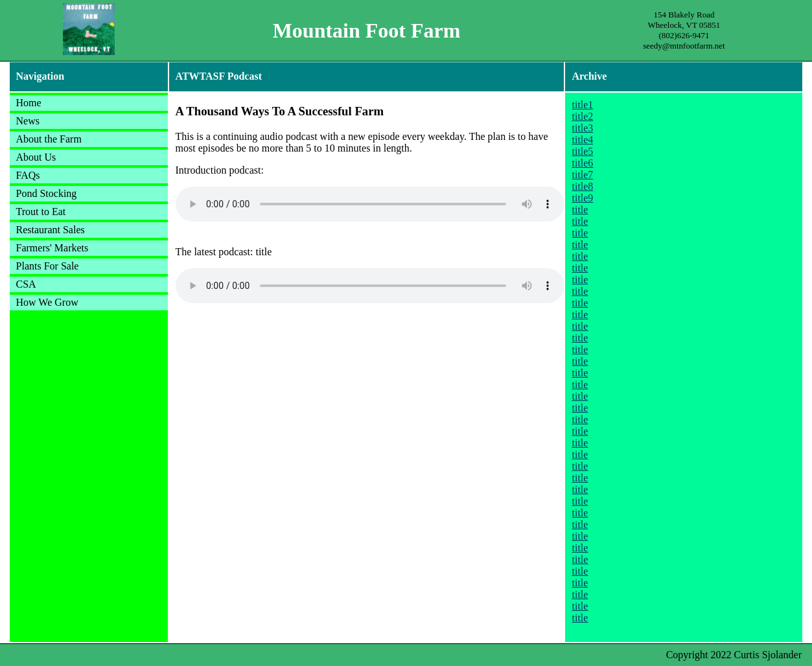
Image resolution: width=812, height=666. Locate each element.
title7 (582, 175)
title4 (582, 140)
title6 (582, 163)
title (580, 210)
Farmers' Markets (52, 248)
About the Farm (49, 139)
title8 (582, 186)
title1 (582, 105)
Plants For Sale (48, 266)
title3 (582, 128)
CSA (26, 284)
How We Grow (47, 302)
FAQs (28, 175)
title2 (582, 116)
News (28, 121)
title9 (582, 198)
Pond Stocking (47, 193)
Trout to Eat (41, 212)
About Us (36, 157)
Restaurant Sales (51, 230)
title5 (582, 151)
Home (29, 103)
